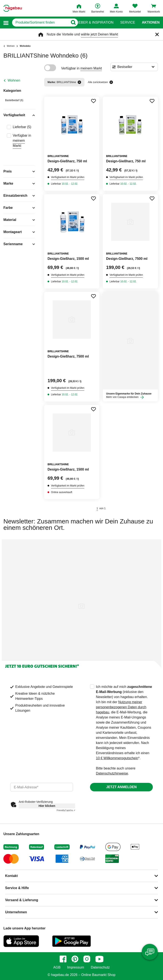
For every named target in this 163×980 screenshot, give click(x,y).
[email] (42, 787)
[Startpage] (13, 8)
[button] (6, 23)
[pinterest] (75, 959)
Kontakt (11, 876)
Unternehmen (16, 912)
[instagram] (87, 959)
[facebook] (63, 959)
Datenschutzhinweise (112, 773)
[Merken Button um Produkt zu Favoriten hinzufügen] (93, 101)
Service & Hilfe (17, 888)
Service (128, 23)
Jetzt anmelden (121, 787)
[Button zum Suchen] (73, 23)
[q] (40, 23)
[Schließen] (157, 34)
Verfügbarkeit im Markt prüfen (68, 177)
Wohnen (14, 80)
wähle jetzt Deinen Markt (99, 34)
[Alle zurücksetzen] (111, 82)
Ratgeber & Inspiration (91, 23)
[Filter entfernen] (79, 82)
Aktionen (151, 23)
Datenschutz (100, 967)
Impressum (76, 967)
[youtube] (99, 959)
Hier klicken (47, 806)
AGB (57, 967)
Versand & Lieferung (22, 900)
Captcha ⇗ (66, 810)
